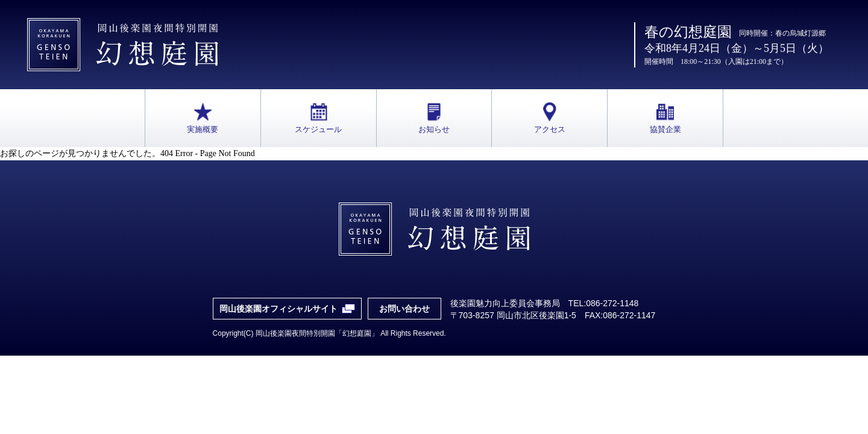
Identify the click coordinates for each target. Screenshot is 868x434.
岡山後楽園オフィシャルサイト (278, 309)
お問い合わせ (404, 309)
